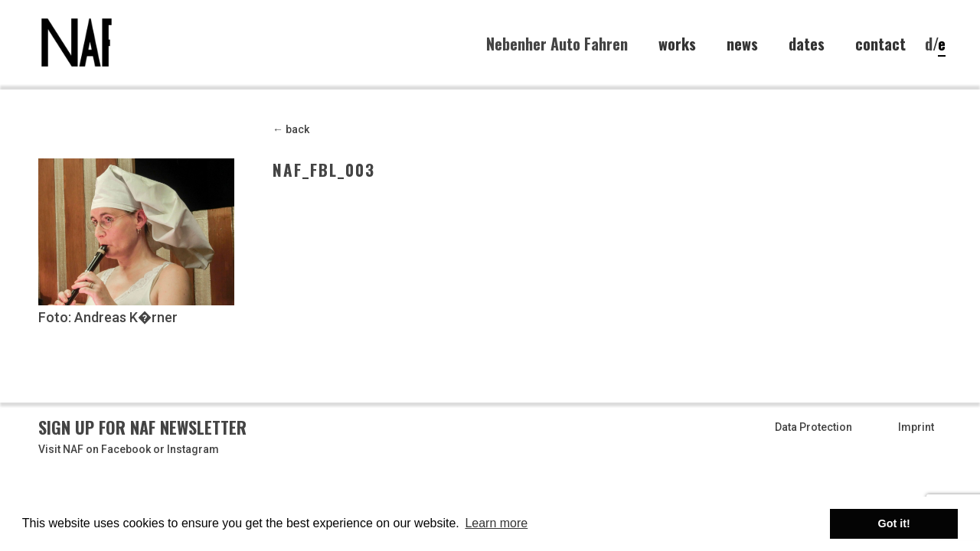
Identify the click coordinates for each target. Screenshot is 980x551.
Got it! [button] (894, 523)
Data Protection (813, 427)
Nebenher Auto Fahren (557, 44)
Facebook (126, 449)
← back (291, 129)
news (742, 44)
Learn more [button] (496, 523)
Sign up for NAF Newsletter (142, 427)
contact (880, 44)
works (677, 44)
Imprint (916, 427)
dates (807, 44)
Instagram (193, 449)
